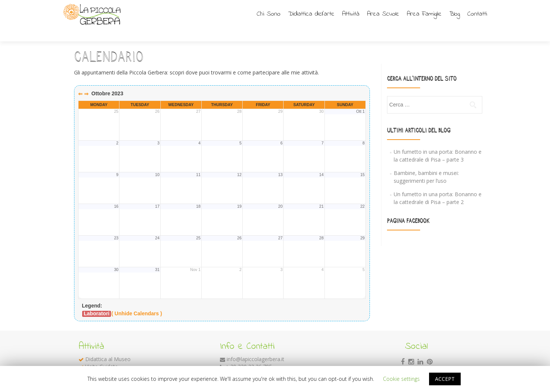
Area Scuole (383, 14)
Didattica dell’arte (311, 14)
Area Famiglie (424, 14)
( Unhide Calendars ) (137, 300)
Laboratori (97, 301)
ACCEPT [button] (445, 379)
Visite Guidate (102, 353)
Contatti (477, 14)
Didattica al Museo (108, 346)
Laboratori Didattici (108, 361)
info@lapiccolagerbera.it (255, 346)
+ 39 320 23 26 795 (249, 353)
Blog (455, 14)
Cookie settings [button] (401, 379)
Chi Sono (269, 14)
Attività (351, 14)
